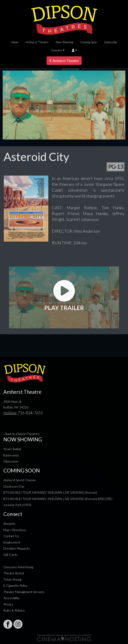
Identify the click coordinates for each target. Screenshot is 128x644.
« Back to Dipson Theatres (21, 434)
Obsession (11, 461)
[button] (74, 50)
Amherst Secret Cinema (19, 480)
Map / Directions (15, 530)
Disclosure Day (14, 486)
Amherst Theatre (37, 42)
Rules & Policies (14, 610)
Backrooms (11, 455)
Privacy (8, 604)
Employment (12, 542)
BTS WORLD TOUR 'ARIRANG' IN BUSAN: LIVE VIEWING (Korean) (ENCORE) (58, 499)
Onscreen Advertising (18, 567)
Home (15, 42)
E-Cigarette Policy (15, 586)
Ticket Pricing (12, 579)
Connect (57, 50)
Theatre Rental (14, 573)
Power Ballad (12, 449)
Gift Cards (10, 555)
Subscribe (111, 42)
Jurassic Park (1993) (17, 505)
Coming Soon (89, 42)
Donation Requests (17, 548)
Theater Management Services (24, 592)
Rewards (9, 524)
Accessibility (12, 598)
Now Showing (64, 42)
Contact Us (11, 536)
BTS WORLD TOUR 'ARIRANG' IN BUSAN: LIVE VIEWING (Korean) (50, 492)
